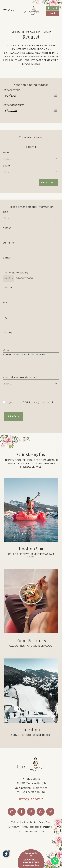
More (6, 350)
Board (6, 166)
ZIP (5, 303)
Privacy (24, 827)
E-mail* (7, 258)
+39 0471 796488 (34, 792)
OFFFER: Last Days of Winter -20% (31, 361)
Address (8, 288)
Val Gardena (23, 822)
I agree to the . (30, 402)
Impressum (13, 827)
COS (13, 822)
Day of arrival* (11, 90)
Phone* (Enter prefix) (15, 273)
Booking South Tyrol (40, 822)
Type (6, 153)
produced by (42, 827)
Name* (7, 228)
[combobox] (8, 278)
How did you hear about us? (20, 377)
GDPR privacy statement (38, 402)
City (5, 318)
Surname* (9, 243)
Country (8, 333)
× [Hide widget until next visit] (9, 851)
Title (5, 212)
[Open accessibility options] (6, 854)
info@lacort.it (31, 799)
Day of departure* (13, 105)
